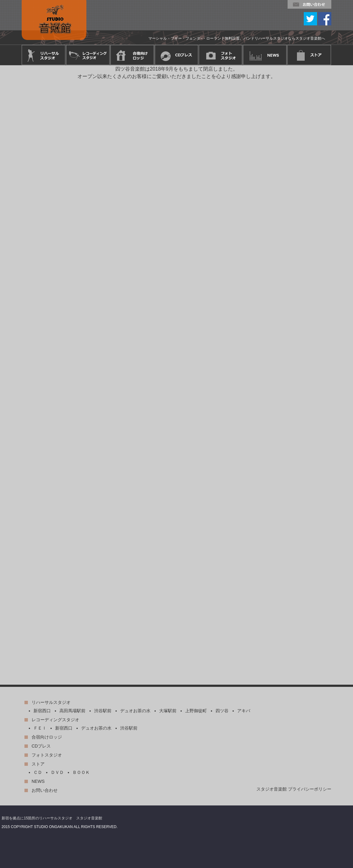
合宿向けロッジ (47, 737)
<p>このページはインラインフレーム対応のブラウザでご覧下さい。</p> (176, 375)
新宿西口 (42, 711)
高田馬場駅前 (72, 711)
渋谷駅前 (103, 711)
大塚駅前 (168, 711)
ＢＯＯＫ (81, 772)
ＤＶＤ (57, 772)
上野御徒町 (196, 711)
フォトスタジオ (47, 755)
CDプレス (41, 746)
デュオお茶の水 (135, 711)
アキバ (244, 711)
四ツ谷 (222, 711)
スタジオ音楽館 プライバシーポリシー (294, 789)
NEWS (38, 781)
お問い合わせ (45, 790)
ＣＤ (38, 772)
